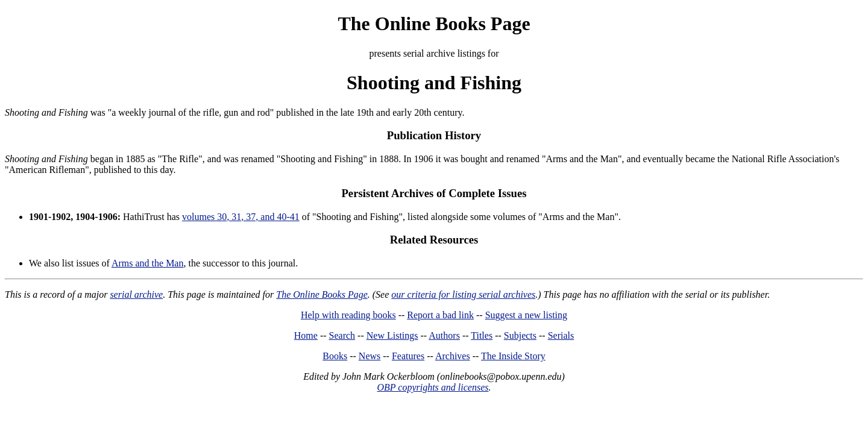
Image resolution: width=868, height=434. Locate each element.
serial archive (136, 294)
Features (408, 356)
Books (335, 356)
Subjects (520, 335)
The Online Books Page (434, 24)
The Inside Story (513, 356)
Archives (453, 356)
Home (306, 335)
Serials (561, 335)
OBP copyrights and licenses (432, 387)
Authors (444, 335)
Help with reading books (348, 315)
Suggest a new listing (526, 315)
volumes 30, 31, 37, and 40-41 (241, 217)
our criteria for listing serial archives (463, 294)
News (370, 356)
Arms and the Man (148, 263)
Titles (482, 335)
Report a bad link (440, 315)
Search (342, 335)
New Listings (392, 335)
